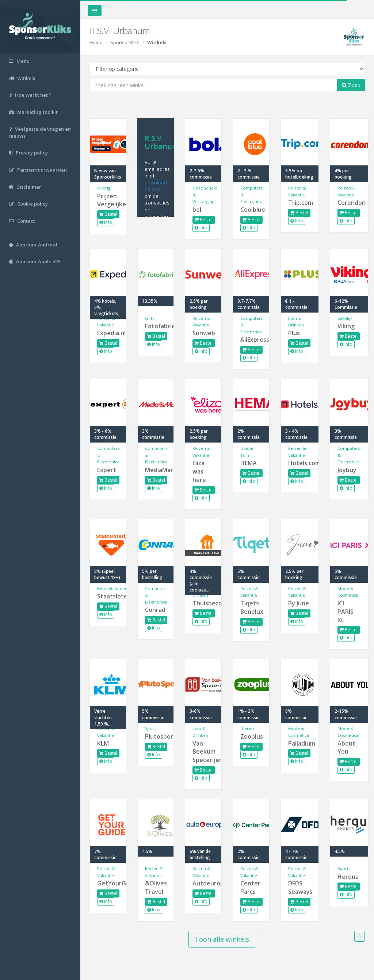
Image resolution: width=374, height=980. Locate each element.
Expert (107, 470)
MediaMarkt (156, 470)
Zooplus (251, 736)
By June (299, 603)
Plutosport (156, 736)
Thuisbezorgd (203, 603)
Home (96, 42)
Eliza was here (199, 471)
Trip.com (300, 203)
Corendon (349, 203)
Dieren (247, 728)
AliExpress (251, 340)
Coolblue (251, 210)
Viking (346, 326)
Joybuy (347, 470)
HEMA (249, 463)
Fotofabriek (156, 326)
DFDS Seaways (300, 887)
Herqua (348, 877)
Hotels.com (300, 463)
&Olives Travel (156, 887)
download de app (156, 186)
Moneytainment (113, 588)
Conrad (155, 610)
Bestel (108, 214)
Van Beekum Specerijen (203, 752)
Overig (104, 188)
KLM (103, 743)
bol (197, 210)
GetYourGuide (108, 883)
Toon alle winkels (222, 939)
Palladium (300, 743)
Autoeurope (203, 883)
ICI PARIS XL (346, 612)
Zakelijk (345, 318)
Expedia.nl (108, 333)
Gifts (150, 318)
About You (346, 748)
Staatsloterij (108, 596)
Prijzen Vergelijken (108, 200)
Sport (150, 728)
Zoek (351, 85)
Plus (294, 333)
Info (106, 222)
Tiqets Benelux (251, 607)
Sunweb (203, 333)
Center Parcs (250, 887)
